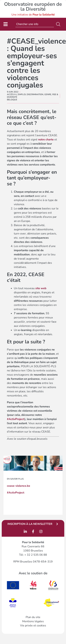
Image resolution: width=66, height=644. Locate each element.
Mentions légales (33, 621)
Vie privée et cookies (33, 626)
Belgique (12, 100)
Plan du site (33, 617)
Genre (48, 94)
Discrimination (35, 94)
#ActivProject (16, 419)
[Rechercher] (59, 24)
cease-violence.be (19, 486)
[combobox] (35, 24)
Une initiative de (33, 15)
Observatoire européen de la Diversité (33, 7)
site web (41, 288)
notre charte (46, 140)
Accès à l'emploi (16, 94)
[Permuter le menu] (6, 24)
